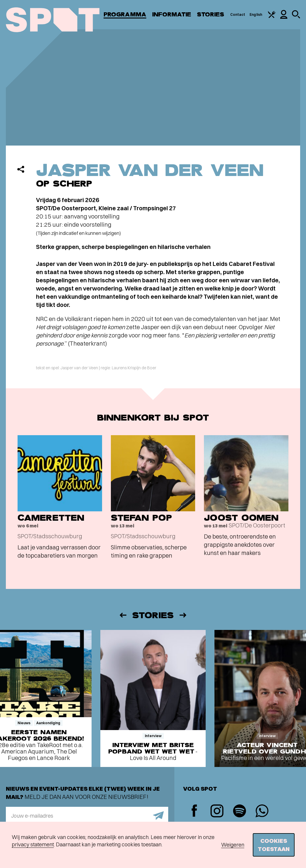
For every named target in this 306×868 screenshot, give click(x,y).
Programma (125, 14)
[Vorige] (123, 615)
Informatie (172, 14)
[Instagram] (217, 812)
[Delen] (21, 169)
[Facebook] (194, 811)
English (256, 14)
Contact (238, 14)
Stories (211, 14)
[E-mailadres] (87, 816)
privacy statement (33, 844)
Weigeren (233, 845)
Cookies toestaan (274, 845)
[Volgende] (183, 615)
